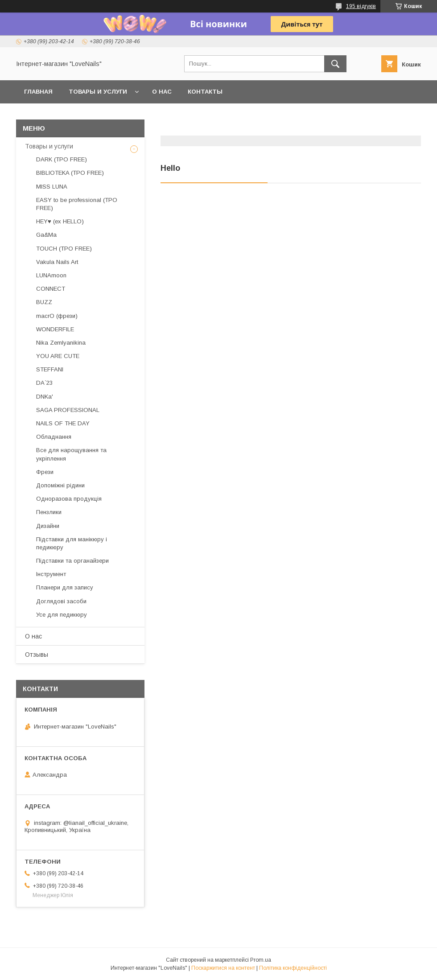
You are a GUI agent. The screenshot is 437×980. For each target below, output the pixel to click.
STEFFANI (50, 369)
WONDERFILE (55, 329)
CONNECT (51, 289)
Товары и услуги (98, 92)
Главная (38, 92)
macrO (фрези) (57, 316)
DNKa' (45, 397)
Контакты (205, 92)
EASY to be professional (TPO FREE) (77, 204)
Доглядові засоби (61, 601)
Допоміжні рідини (60, 485)
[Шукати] (335, 64)
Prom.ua (261, 960)
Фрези (45, 472)
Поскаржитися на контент (223, 968)
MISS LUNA (52, 187)
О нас (162, 92)
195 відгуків (361, 6)
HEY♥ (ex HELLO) (60, 221)
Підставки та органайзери (72, 561)
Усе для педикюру (62, 615)
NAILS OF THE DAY (63, 423)
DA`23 (44, 383)
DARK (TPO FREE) (62, 159)
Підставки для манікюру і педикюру (72, 543)
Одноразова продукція (69, 499)
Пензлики (49, 512)
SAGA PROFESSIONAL (68, 410)
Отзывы (37, 655)
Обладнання (54, 437)
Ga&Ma (46, 235)
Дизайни (48, 526)
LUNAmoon (51, 275)
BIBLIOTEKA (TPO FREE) (70, 173)
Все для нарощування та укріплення (71, 454)
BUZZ (44, 302)
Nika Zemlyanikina (61, 343)
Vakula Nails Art (57, 262)
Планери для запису (65, 587)
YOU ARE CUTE (58, 356)
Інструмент (51, 574)
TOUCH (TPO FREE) (64, 249)
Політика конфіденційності (293, 968)
